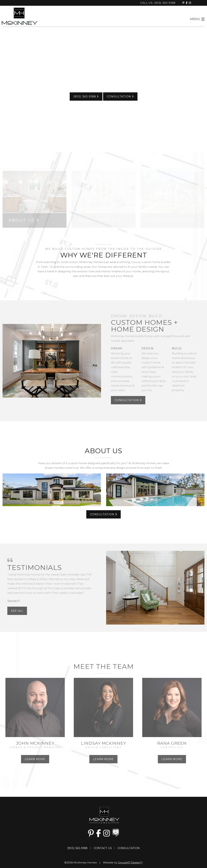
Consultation (120, 97)
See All (15, 611)
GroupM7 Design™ (130, 863)
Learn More (35, 759)
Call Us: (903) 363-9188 (158, 3)
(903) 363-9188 (86, 97)
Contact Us (103, 848)
